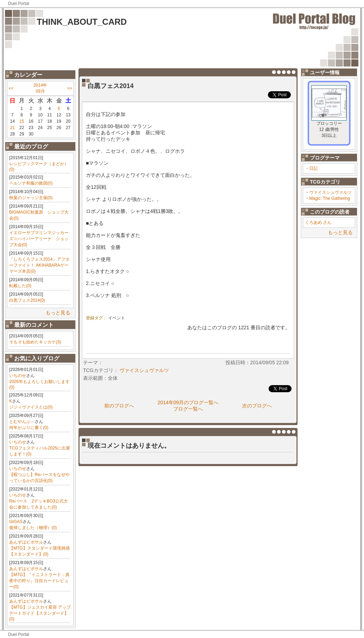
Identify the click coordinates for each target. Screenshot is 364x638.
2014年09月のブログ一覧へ (188, 402)
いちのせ (18, 376)
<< (11, 88)
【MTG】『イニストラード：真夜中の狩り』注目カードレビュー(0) (39, 581)
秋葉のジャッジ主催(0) (31, 198)
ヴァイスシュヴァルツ (330, 192)
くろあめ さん (318, 222)
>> (70, 88)
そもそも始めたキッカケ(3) (35, 342)
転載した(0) (20, 286)
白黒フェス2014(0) (27, 300)
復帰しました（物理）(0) (33, 528)
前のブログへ (119, 406)
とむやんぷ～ (22, 422)
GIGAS (16, 522)
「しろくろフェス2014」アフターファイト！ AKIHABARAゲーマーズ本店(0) (39, 265)
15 (22, 121)
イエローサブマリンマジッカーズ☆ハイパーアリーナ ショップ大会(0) (39, 239)
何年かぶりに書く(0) (29, 428)
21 (12, 128)
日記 (313, 168)
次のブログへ (257, 406)
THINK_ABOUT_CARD (82, 22)
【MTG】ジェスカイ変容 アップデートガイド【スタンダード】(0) (40, 613)
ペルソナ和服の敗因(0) (31, 183)
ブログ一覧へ (188, 409)
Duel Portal (19, 4)
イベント (117, 318)
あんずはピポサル (26, 542)
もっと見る (58, 313)
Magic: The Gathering (330, 198)
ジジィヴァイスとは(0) (31, 407)
